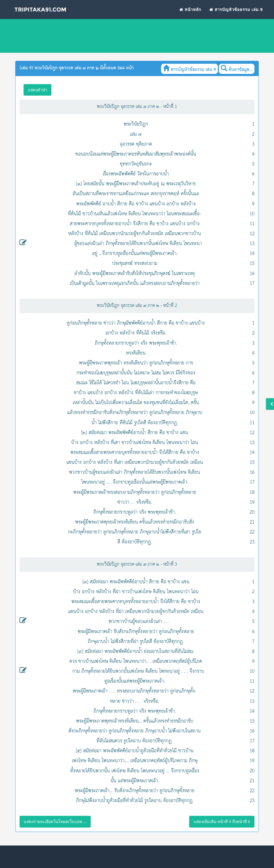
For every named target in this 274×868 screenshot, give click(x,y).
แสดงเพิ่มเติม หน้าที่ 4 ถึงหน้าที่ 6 (222, 821)
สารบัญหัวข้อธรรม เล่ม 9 (236, 15)
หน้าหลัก (190, 15)
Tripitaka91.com (48, 16)
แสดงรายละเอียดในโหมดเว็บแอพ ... (55, 821)
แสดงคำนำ (37, 90)
